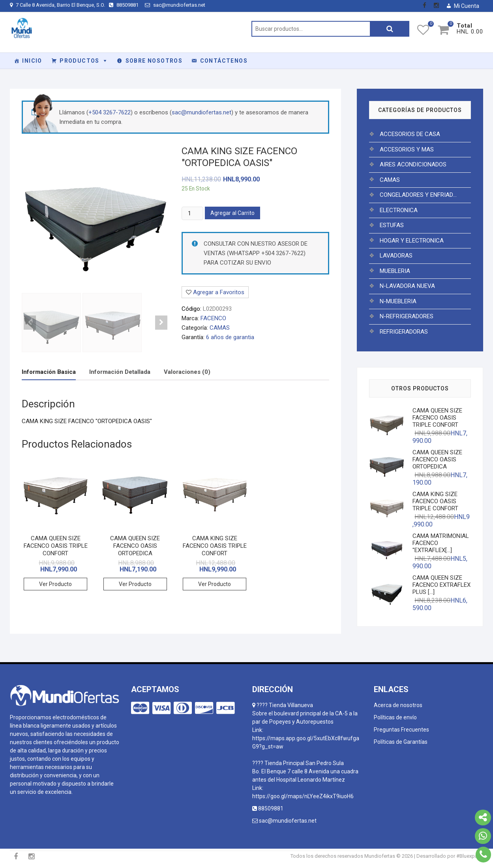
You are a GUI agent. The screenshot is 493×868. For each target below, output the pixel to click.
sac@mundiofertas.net (175, 5)
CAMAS (220, 328)
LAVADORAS (396, 256)
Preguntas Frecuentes (401, 730)
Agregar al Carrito (232, 213)
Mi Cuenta (467, 6)
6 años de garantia (230, 337)
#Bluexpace (470, 856)
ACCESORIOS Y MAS (407, 149)
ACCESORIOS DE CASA (410, 134)
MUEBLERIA (395, 271)
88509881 (125, 5)
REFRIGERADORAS (404, 332)
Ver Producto (55, 584)
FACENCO (213, 318)
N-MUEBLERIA (398, 301)
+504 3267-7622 (110, 112)
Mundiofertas (380, 856)
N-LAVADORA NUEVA (407, 286)
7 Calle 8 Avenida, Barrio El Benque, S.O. (57, 5)
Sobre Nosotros (154, 61)
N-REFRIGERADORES (407, 316)
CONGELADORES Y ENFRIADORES (420, 195)
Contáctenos (224, 61)
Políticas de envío (395, 717)
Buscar (390, 29)
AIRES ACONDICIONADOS (413, 164)
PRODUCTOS (80, 61)
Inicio (32, 61)
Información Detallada (120, 372)
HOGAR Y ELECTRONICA (412, 241)
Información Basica (49, 372)
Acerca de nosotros (398, 705)
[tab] (49, 372)
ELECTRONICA (399, 210)
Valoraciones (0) (187, 372)
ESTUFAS (392, 225)
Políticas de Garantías (401, 742)
